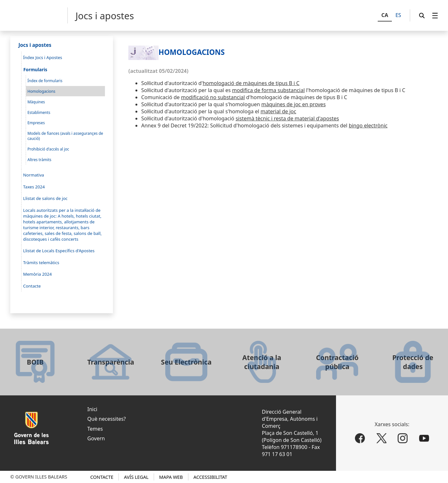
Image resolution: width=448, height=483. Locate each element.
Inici (92, 409)
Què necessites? (107, 419)
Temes (95, 429)
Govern (96, 438)
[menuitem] (435, 16)
